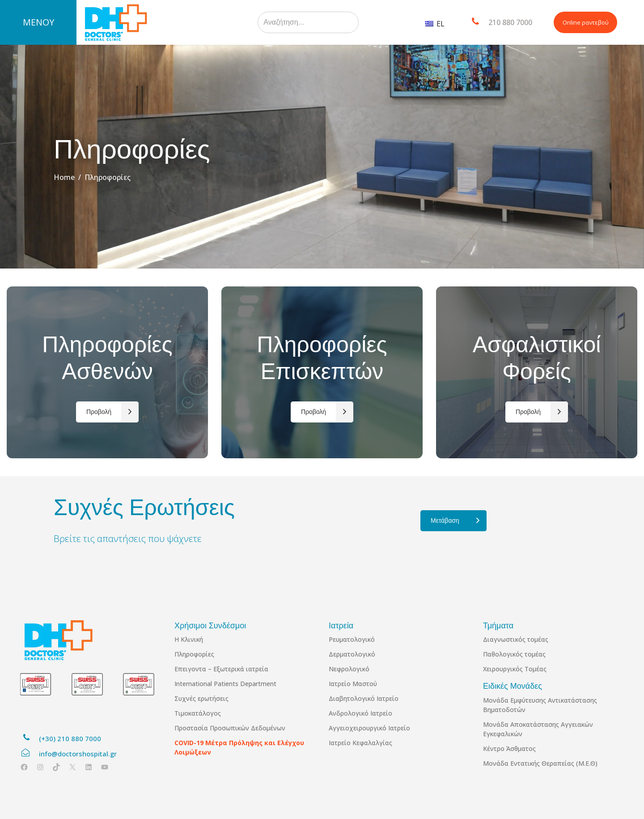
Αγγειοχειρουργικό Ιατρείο (369, 728)
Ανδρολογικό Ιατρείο (360, 713)
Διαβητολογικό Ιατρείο (364, 698)
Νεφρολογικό (349, 669)
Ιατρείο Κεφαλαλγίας (360, 743)
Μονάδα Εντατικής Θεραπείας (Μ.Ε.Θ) (540, 763)
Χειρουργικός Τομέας (515, 669)
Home (64, 177)
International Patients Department (225, 684)
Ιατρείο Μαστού (353, 684)
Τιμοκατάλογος (198, 713)
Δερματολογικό (352, 654)
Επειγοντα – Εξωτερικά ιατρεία (221, 669)
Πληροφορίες (194, 654)
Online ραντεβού (586, 22)
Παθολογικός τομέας (514, 654)
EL (435, 24)
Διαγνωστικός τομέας (516, 639)
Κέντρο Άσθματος (509, 749)
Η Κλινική (189, 639)
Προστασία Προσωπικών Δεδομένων (230, 728)
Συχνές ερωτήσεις (201, 698)
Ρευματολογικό (352, 639)
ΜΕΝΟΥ (38, 22)
